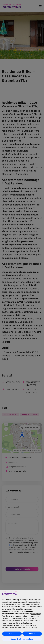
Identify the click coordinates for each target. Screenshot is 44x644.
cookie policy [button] (36, 614)
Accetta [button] (32, 634)
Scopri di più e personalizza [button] (22, 639)
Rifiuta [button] (12, 634)
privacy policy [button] (11, 604)
